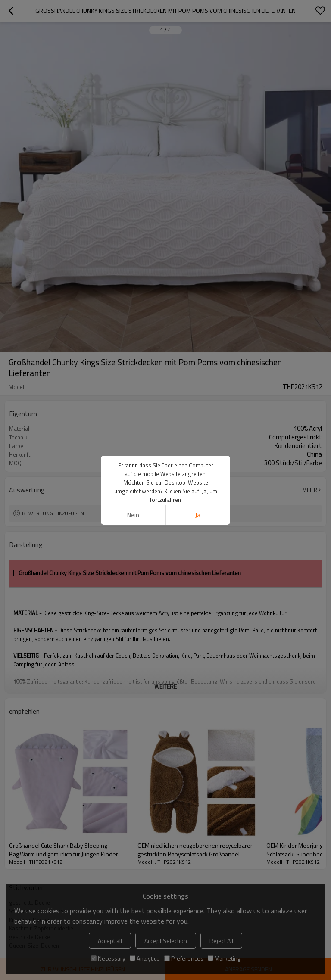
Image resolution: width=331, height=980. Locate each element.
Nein (133, 515)
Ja (198, 515)
